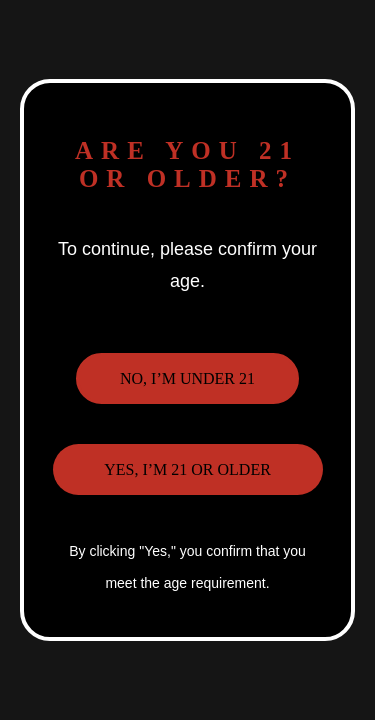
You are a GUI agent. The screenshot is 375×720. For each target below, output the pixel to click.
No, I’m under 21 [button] (187, 378)
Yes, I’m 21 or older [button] (187, 469)
